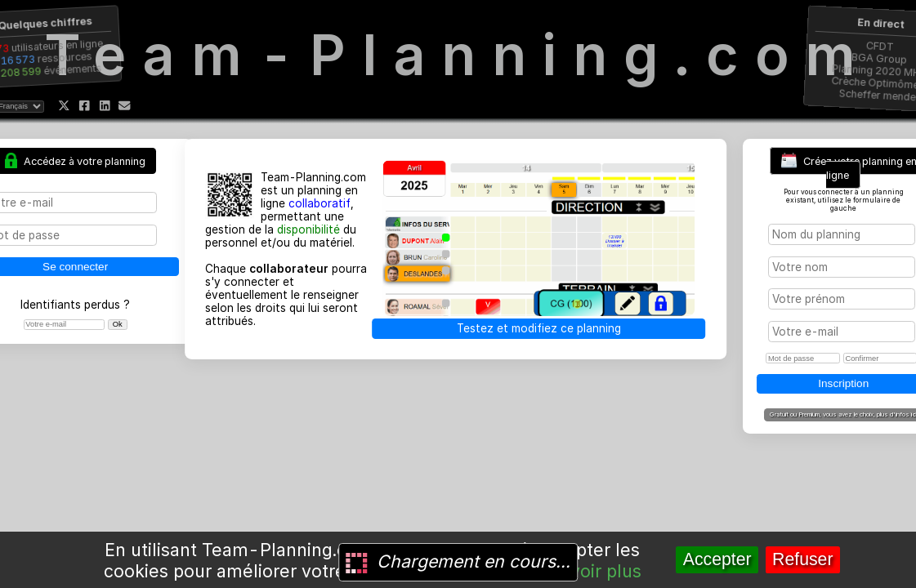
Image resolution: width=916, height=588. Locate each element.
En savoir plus (583, 571)
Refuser (802, 559)
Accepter (717, 559)
